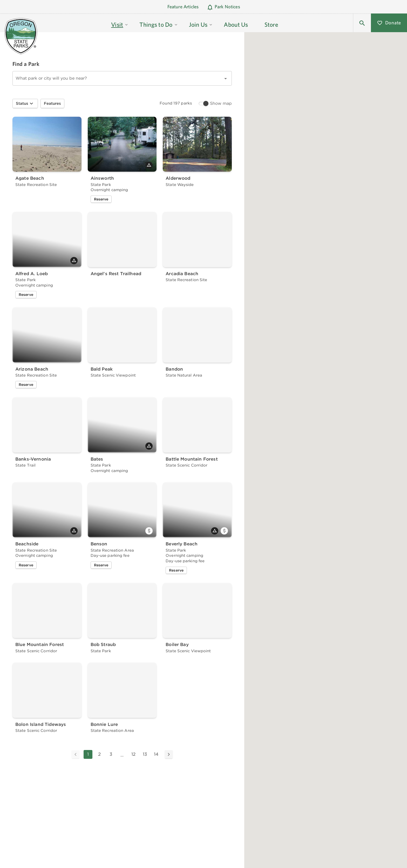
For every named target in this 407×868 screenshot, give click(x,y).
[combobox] (122, 78)
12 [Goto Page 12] (133, 754)
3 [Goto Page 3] (111, 754)
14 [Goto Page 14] (156, 754)
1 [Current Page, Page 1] (88, 754)
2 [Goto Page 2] (99, 754)
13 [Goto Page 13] (145, 754)
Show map (221, 103)
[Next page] (169, 754)
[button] (120, 23)
